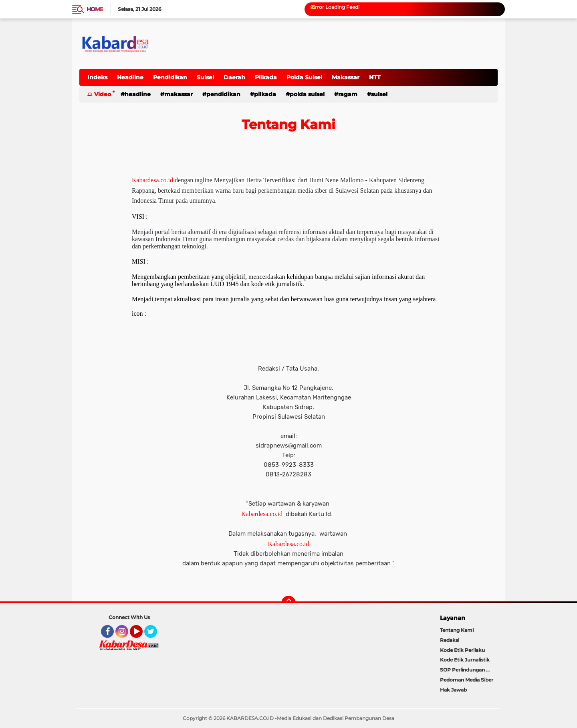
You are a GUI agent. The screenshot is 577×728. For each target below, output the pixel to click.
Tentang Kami (457, 630)
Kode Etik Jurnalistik (465, 660)
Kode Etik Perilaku (462, 650)
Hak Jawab (453, 690)
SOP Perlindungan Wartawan (469, 670)
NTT (375, 77)
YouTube (142, 635)
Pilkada (266, 77)
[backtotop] (288, 603)
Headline (130, 77)
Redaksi (450, 640)
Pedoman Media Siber (467, 680)
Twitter (154, 635)
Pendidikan (170, 77)
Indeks (97, 77)
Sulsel (205, 77)
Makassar (346, 77)
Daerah (234, 77)
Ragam (348, 94)
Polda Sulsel (304, 77)
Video (103, 94)
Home (95, 9)
